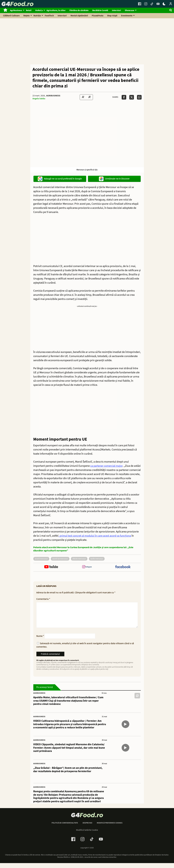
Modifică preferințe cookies (110, 828)
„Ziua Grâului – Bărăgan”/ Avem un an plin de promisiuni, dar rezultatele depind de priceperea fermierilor (68, 775)
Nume (40, 641)
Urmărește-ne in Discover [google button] (114, 179)
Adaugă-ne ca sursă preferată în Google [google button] (60, 179)
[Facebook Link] (140, 4)
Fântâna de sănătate (79, 10)
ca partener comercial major (106, 466)
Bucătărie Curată (100, 10)
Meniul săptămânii (79, 16)
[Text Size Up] (90, 97)
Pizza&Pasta (98, 16)
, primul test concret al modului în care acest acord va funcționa (95, 536)
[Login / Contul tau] (171, 4)
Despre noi (87, 828)
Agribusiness (16, 10)
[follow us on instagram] (87, 567)
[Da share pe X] (132, 97)
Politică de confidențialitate (65, 828)
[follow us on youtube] (51, 567)
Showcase (130, 10)
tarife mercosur (97, 559)
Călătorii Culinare (11, 16)
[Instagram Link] (146, 4)
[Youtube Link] (158, 4)
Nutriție (37, 16)
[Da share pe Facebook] (124, 97)
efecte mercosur (79, 559)
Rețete (27, 16)
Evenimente (127, 16)
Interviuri (116, 10)
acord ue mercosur (60, 559)
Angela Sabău (39, 99)
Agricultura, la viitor (56, 10)
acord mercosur (41, 559)
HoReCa (39, 10)
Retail (29, 10)
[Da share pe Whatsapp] (139, 97)
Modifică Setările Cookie (87, 835)
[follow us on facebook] (123, 567)
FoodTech (49, 16)
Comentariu (43, 599)
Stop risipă (112, 16)
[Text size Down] (83, 97)
